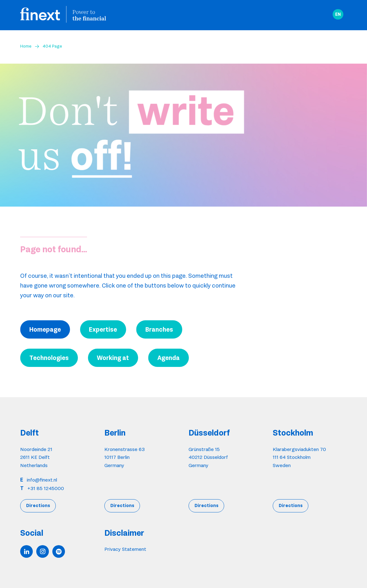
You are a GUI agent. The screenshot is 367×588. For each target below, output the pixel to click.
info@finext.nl (42, 480)
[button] (338, 14)
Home (26, 46)
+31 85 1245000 (46, 488)
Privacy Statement (125, 549)
